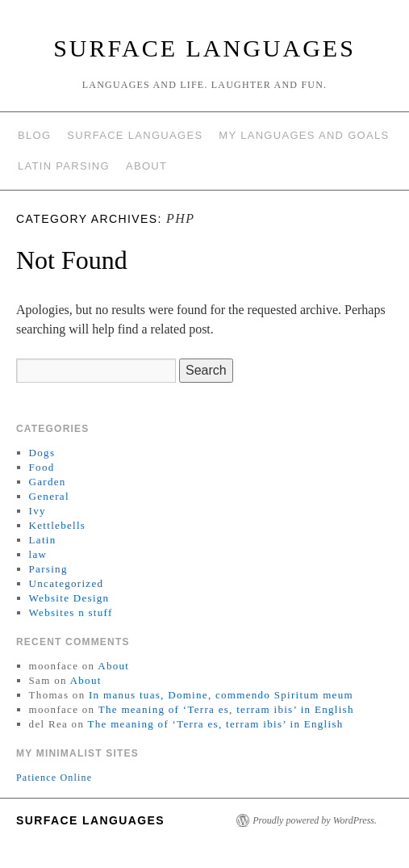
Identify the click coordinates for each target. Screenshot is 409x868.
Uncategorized (67, 583)
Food (42, 467)
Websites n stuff (71, 612)
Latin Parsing (64, 166)
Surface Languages (204, 48)
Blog (34, 135)
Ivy (38, 511)
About (146, 166)
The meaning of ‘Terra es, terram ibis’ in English (226, 709)
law (38, 554)
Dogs (42, 453)
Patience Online (54, 778)
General (49, 496)
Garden (48, 482)
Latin (43, 540)
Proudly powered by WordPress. (315, 820)
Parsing (48, 569)
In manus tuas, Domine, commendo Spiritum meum (221, 695)
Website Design (69, 598)
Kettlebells (58, 525)
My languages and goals (304, 135)
